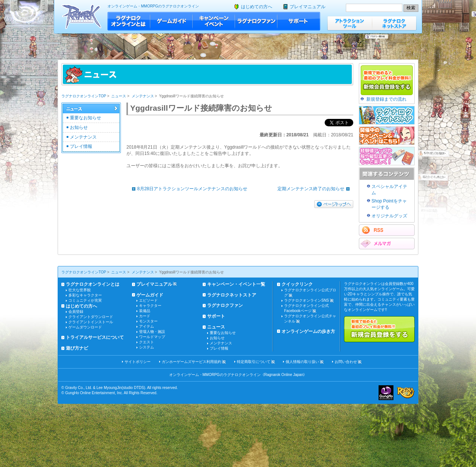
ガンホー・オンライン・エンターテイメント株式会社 (386, 393)
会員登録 (76, 312)
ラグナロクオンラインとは (129, 21)
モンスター (148, 321)
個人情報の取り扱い (302, 362)
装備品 (145, 311)
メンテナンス (143, 96)
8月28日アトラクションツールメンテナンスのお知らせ (188, 189)
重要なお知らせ (86, 118)
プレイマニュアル (308, 7)
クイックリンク (297, 284)
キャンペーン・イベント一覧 (236, 284)
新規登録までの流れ (386, 99)
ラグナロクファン (256, 21)
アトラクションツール (350, 23)
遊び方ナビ (77, 348)
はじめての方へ (257, 7)
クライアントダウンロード (91, 317)
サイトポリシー (138, 362)
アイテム (147, 326)
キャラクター (150, 306)
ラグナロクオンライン (82, 17)
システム (147, 347)
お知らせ (79, 127)
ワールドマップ (152, 337)
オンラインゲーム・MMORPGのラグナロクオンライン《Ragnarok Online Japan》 (238, 375)
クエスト (147, 342)
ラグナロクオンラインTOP (84, 96)
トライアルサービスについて (95, 337)
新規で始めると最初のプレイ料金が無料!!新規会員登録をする (379, 329)
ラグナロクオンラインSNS (307, 300)
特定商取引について (254, 362)
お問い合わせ (346, 362)
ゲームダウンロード (85, 327)
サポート (299, 21)
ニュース (119, 96)
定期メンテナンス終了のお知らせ (315, 189)
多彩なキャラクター (85, 295)
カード (145, 316)
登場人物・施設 (152, 332)
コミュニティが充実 (85, 300)
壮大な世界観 (80, 290)
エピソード (148, 300)
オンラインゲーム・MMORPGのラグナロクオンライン (153, 6)
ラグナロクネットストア (394, 23)
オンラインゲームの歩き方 (308, 331)
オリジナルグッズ (389, 216)
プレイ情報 (81, 146)
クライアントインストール (91, 322)
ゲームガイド (171, 21)
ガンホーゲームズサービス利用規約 (192, 362)
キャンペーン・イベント (214, 21)
